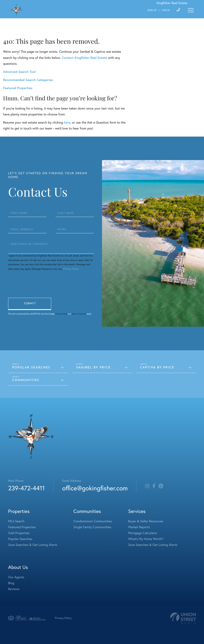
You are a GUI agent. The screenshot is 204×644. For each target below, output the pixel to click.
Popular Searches (31, 368)
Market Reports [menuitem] (139, 527)
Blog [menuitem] (11, 583)
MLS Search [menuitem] (16, 521)
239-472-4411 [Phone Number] (26, 488)
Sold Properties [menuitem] (19, 533)
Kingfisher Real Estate (172, 3)
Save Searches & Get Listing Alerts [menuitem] (33, 545)
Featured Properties (18, 88)
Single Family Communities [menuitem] (92, 527)
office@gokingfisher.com (95, 488)
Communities (26, 380)
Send (30, 304)
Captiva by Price (157, 368)
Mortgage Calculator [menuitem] (143, 533)
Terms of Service (79, 314)
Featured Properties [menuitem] (22, 527)
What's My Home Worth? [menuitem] (146, 539)
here (67, 122)
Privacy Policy (71, 269)
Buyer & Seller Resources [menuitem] (146, 521)
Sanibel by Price (93, 368)
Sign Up (152, 10)
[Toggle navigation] (191, 10)
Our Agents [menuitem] (16, 577)
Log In (166, 10)
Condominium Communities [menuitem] (93, 521)
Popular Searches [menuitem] (20, 539)
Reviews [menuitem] (14, 589)
